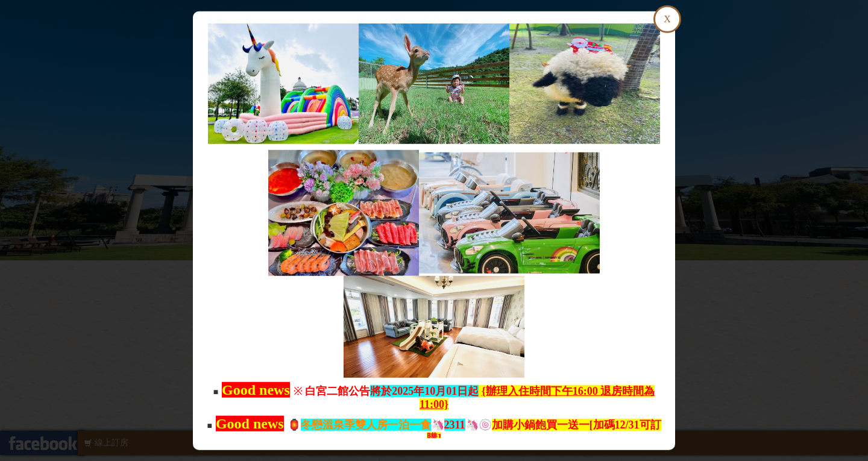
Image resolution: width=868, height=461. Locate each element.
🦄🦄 (390, 425)
